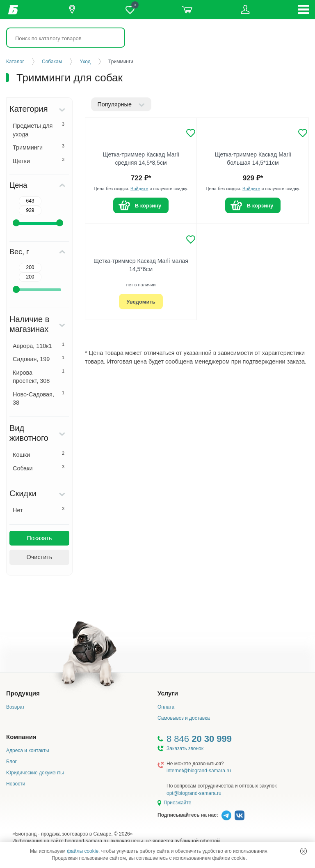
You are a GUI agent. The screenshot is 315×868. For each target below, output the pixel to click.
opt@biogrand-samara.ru (194, 793)
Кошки (39, 454)
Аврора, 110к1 (39, 345)
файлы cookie (83, 851)
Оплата (166, 707)
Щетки (39, 161)
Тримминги (39, 147)
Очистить (40, 557)
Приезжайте (177, 803)
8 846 (199, 739)
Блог (11, 762)
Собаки (39, 468)
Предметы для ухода (39, 130)
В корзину (148, 206)
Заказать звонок (185, 748)
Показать (39, 538)
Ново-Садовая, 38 (39, 398)
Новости (16, 784)
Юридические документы (35, 773)
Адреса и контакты (28, 751)
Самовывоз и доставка (184, 718)
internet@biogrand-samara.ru (199, 771)
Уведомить (141, 302)
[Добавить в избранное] (191, 133)
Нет (39, 510)
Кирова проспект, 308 (39, 376)
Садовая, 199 (39, 359)
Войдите (139, 189)
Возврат (15, 707)
